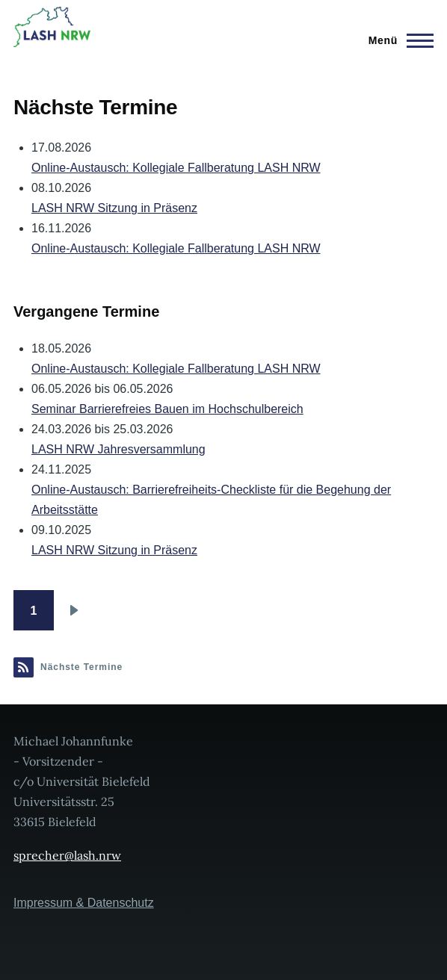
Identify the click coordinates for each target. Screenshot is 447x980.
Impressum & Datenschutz (84, 903)
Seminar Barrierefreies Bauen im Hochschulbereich (167, 409)
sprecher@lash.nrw (67, 855)
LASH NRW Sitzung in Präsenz (114, 208)
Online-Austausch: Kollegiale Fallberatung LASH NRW (176, 168)
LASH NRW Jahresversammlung (118, 449)
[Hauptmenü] (397, 40)
